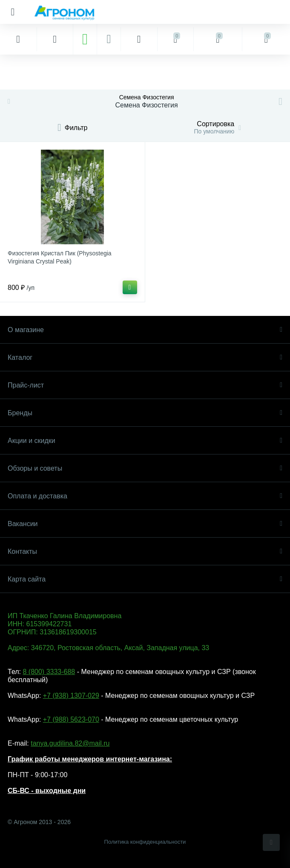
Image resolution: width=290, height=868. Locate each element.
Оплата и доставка (145, 496)
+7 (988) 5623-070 (71, 719)
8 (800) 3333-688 (49, 672)
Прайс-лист (145, 385)
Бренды (145, 413)
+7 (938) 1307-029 (71, 696)
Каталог (145, 357)
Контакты (145, 551)
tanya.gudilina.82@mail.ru (70, 743)
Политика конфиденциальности (145, 842)
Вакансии (145, 524)
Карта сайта (145, 579)
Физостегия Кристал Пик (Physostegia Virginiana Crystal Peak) (60, 257)
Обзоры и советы (145, 468)
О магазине (145, 330)
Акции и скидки (145, 441)
